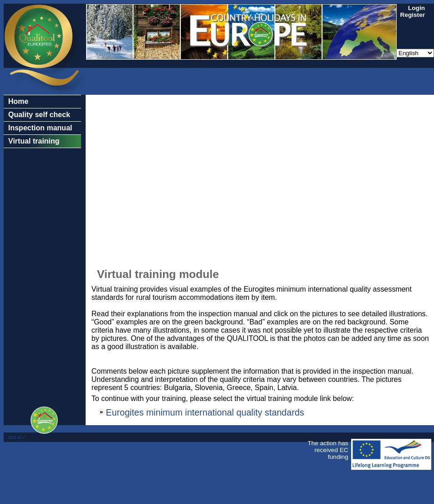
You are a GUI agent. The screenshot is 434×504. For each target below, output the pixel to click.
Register (413, 15)
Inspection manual (40, 128)
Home (18, 101)
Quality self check (39, 115)
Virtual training (34, 141)
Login (416, 8)
